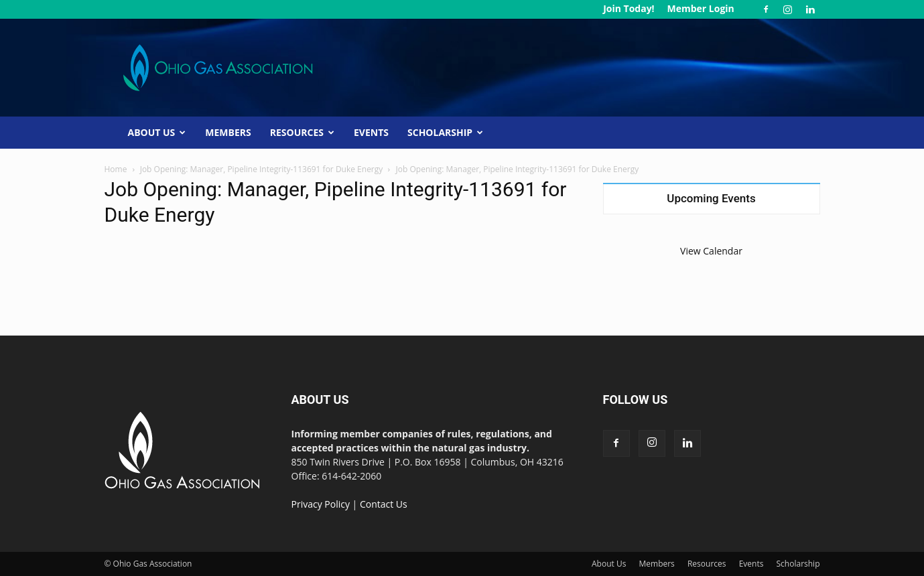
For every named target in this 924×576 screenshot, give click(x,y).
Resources (302, 132)
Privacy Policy (321, 504)
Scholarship (445, 132)
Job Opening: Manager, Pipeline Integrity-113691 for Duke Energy (262, 169)
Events (371, 132)
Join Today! (629, 8)
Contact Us (384, 504)
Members (228, 132)
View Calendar (711, 251)
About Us (157, 132)
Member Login (700, 8)
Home (116, 169)
